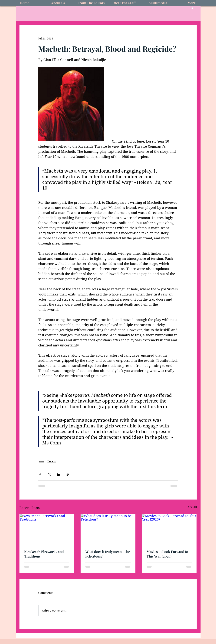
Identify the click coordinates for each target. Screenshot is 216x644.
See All (192, 507)
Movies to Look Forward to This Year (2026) (167, 554)
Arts (42, 461)
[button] (192, 8)
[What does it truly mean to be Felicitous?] (108, 530)
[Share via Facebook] (40, 474)
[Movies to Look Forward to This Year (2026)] (169, 530)
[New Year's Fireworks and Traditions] (47, 530)
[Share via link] (68, 474)
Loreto (52, 461)
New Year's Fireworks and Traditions (44, 554)
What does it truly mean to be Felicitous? (108, 554)
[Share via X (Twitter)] (49, 474)
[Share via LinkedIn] (59, 474)
